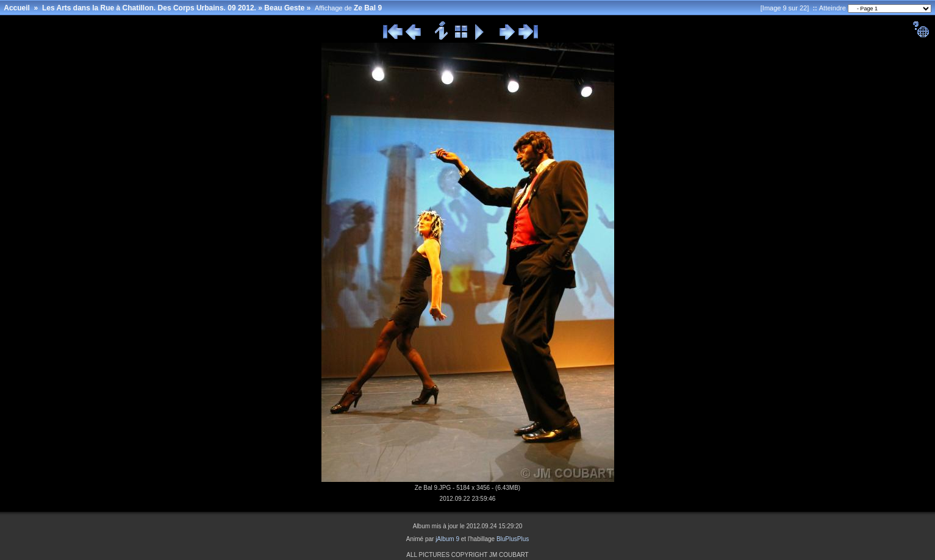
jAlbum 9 (447, 539)
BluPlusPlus (513, 539)
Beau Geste (284, 8)
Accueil (17, 8)
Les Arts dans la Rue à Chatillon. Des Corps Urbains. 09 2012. (149, 8)
